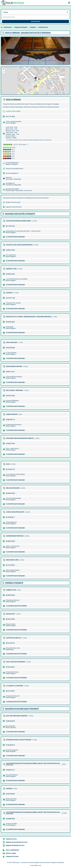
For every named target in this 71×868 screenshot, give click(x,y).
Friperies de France (11, 839)
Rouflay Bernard (43, 27)
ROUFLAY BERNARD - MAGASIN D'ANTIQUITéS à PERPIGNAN (28, 33)
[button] (36, 79)
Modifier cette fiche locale (13, 202)
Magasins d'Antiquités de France (15, 845)
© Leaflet (63, 93)
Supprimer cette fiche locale (14, 207)
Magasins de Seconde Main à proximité (22, 709)
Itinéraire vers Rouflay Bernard (14, 169)
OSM (68, 93)
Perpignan (33, 27)
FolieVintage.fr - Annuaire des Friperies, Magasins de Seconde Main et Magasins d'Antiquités (38, 862)
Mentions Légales (11, 853)
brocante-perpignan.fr (12, 173)
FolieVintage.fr (8, 27)
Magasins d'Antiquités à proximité (20, 214)
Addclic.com (38, 865)
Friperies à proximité (14, 583)
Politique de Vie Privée (12, 856)
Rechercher (35, 22)
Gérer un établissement (12, 850)
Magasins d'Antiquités (21, 27)
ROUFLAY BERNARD (13, 100)
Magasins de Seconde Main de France (17, 842)
